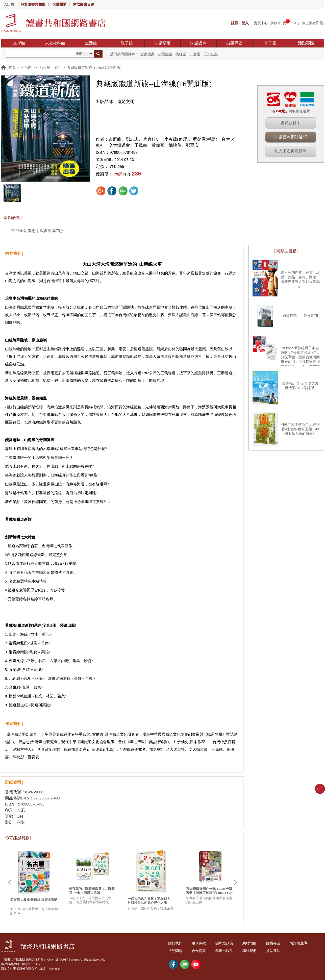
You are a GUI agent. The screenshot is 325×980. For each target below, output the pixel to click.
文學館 (19, 43)
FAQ (296, 23)
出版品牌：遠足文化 (115, 102)
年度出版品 (224, 951)
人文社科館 (55, 43)
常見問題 (175, 951)
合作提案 (199, 951)
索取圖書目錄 (84, 4)
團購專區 (273, 943)
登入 (245, 23)
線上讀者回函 (312, 23)
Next (235, 883)
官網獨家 (147, 54)
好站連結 (273, 951)
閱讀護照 (198, 43)
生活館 (91, 43)
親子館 (127, 43)
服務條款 (199, 943)
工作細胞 (211, 54)
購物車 (276, 23)
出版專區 (234, 43)
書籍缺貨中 (291, 123)
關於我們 (175, 943)
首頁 (12, 68)
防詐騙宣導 (298, 943)
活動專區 (306, 43)
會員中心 (261, 23)
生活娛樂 (43, 68)
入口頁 (9, 4)
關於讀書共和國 (33, 4)
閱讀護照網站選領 (291, 137)
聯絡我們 (249, 951)
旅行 (58, 68)
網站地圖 (249, 943)
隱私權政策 (224, 943)
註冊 (235, 23)
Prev (9, 883)
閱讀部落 (163, 43)
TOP (320, 789)
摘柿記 (181, 54)
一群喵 (195, 54)
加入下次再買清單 (291, 151)
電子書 (270, 43)
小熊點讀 (165, 54)
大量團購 (59, 4)
